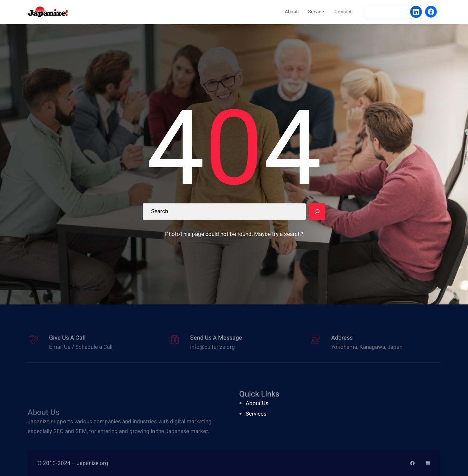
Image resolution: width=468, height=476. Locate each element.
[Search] (317, 212)
